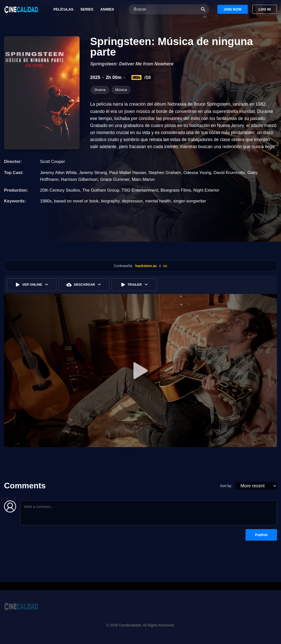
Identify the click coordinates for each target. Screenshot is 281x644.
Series (87, 9)
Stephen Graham (165, 173)
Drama (100, 90)
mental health (158, 201)
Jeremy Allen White (58, 173)
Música (121, 90)
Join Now (233, 9)
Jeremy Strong (93, 173)
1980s (46, 201)
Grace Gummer (115, 179)
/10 (141, 77)
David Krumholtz (229, 173)
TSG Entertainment (140, 190)
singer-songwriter (190, 201)
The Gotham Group (101, 190)
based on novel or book (76, 201)
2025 (95, 77)
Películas (63, 9)
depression (132, 201)
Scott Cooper (52, 162)
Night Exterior (206, 190)
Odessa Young (197, 173)
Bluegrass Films (176, 190)
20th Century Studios (60, 190)
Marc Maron (143, 179)
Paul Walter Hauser (128, 173)
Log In (265, 9)
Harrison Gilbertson (79, 179)
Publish (261, 535)
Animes (107, 9)
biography (110, 201)
